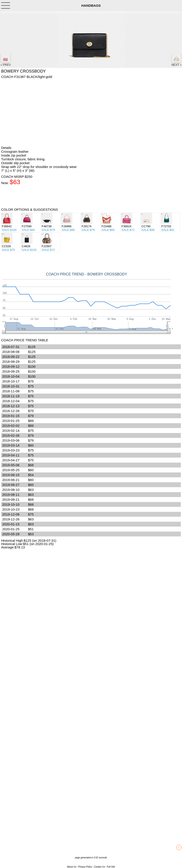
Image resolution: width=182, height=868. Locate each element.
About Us (72, 867)
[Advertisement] (91, 112)
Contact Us (99, 867)
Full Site (111, 867)
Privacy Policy (85, 867)
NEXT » (177, 60)
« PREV (6, 60)
